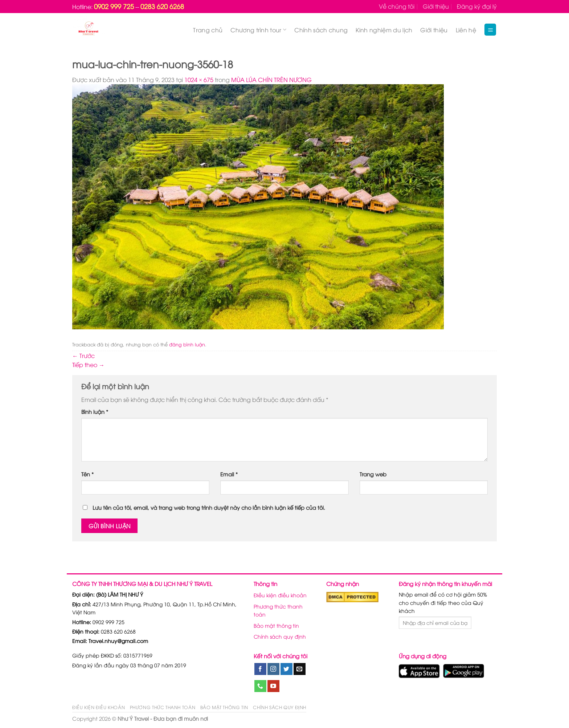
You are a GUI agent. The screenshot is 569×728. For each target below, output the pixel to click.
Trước (83, 355)
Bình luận (95, 412)
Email (229, 474)
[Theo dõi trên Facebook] (260, 669)
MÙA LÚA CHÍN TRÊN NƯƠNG (271, 80)
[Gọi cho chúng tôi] (260, 686)
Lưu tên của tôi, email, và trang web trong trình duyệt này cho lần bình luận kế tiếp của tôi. (209, 507)
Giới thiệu (436, 6)
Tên (87, 474)
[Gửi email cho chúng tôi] (300, 669)
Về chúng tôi (397, 6)
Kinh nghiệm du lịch (384, 30)
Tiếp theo (88, 365)
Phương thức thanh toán (278, 610)
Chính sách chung (321, 30)
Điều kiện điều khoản (280, 595)
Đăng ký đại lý (477, 6)
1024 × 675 (199, 80)
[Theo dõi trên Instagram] (273, 669)
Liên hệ (466, 30)
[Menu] (490, 30)
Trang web (373, 474)
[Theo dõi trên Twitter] (286, 669)
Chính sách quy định (280, 636)
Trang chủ (208, 30)
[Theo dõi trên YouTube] (273, 686)
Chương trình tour (258, 30)
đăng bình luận (187, 344)
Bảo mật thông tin (276, 625)
